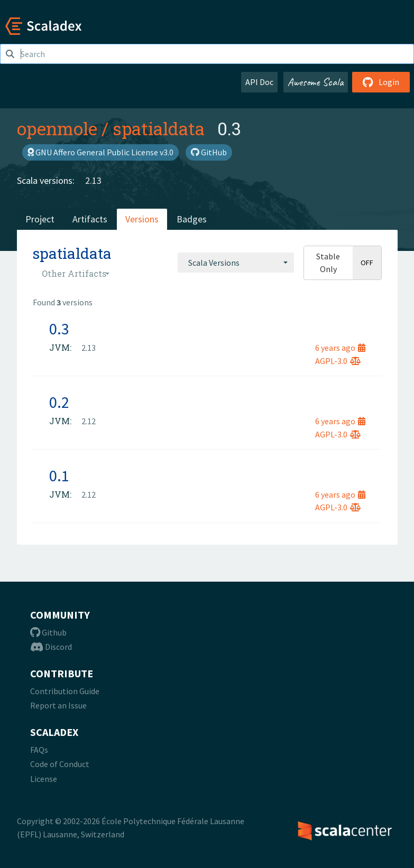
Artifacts (90, 219)
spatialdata (159, 128)
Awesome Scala (316, 82)
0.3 (59, 329)
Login (381, 82)
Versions (142, 219)
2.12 (89, 421)
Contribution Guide (65, 691)
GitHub (209, 152)
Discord (51, 647)
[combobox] (236, 263)
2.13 (93, 180)
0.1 (59, 475)
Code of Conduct (60, 764)
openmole (57, 128)
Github (48, 632)
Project (40, 219)
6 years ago (340, 348)
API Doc (259, 82)
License (44, 779)
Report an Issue (58, 705)
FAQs (39, 750)
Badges (192, 219)
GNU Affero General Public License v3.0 (100, 152)
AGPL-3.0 (338, 361)
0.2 (59, 402)
